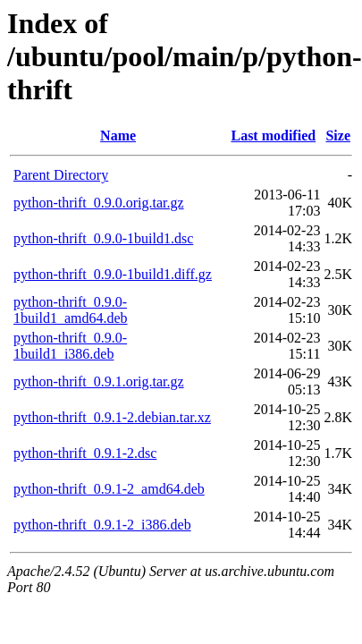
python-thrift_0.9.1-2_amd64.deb (109, 489)
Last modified (273, 136)
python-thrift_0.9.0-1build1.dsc (103, 238)
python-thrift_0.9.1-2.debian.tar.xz (112, 417)
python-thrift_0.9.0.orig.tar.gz (99, 203)
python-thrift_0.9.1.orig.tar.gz (99, 381)
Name (118, 136)
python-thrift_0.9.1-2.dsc (85, 453)
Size (338, 136)
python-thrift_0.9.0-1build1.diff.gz (113, 274)
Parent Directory (61, 175)
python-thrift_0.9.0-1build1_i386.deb (70, 346)
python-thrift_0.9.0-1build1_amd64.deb (71, 310)
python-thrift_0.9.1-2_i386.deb (102, 525)
